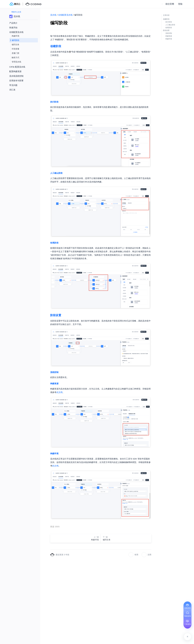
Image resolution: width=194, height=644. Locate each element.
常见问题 (13, 85)
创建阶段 (56, 46)
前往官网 (170, 4)
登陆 (180, 4)
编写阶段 (15, 40)
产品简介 (13, 23)
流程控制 (54, 372)
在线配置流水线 (65, 15)
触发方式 (15, 57)
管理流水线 (16, 62)
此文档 (60, 392)
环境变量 (15, 49)
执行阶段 (54, 102)
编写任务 (15, 45)
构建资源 (54, 384)
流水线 (53, 15)
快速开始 (13, 28)
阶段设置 (56, 315)
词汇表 (12, 90)
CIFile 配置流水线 (17, 67)
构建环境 (15, 36)
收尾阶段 (54, 243)
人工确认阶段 (56, 173)
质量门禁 (15, 53)
